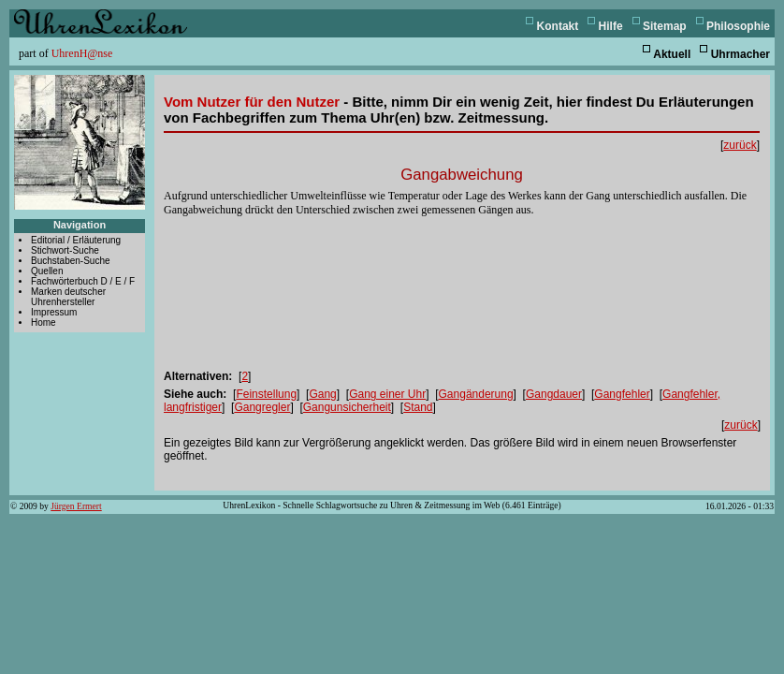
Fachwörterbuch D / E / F (83, 281)
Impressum (54, 312)
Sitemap (665, 26)
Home (44, 322)
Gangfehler (622, 394)
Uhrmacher (740, 54)
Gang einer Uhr (387, 394)
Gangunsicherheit (347, 407)
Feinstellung (266, 394)
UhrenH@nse (82, 53)
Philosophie (738, 26)
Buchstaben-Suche (71, 261)
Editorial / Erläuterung (76, 240)
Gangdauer (554, 394)
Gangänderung (476, 394)
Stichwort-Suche (65, 250)
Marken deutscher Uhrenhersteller (68, 297)
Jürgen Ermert (76, 506)
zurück (740, 145)
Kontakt (558, 26)
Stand (418, 407)
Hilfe (611, 26)
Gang (322, 394)
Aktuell (672, 54)
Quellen (47, 271)
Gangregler (262, 407)
